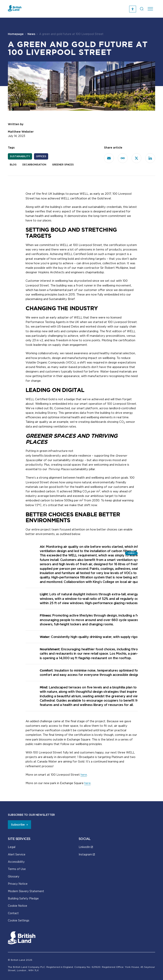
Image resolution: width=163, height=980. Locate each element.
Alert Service (17, 854)
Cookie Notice (17, 906)
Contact (13, 913)
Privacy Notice (18, 884)
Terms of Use (17, 869)
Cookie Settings (19, 920)
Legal (12, 847)
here (84, 775)
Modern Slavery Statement (26, 891)
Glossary (14, 876)
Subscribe (18, 825)
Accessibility (16, 862)
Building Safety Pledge (23, 898)
